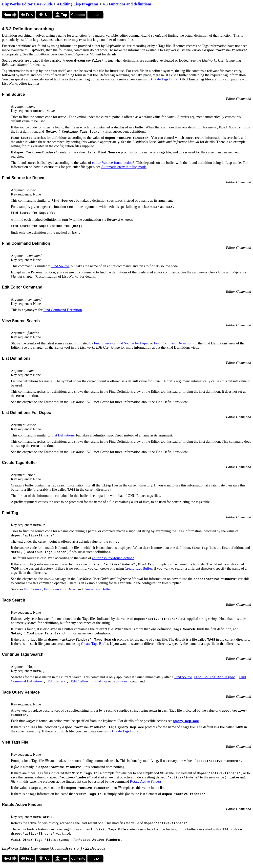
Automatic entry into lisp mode (124, 167)
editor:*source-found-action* (113, 163)
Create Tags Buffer (165, 79)
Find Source (60, 266)
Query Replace (186, 721)
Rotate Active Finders (146, 781)
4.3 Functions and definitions (127, 4)
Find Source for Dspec (133, 343)
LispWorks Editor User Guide (27, 4)
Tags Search (121, 681)
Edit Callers (56, 681)
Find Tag (101, 681)
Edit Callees (80, 681)
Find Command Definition (63, 310)
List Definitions (63, 435)
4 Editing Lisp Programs (78, 4)
